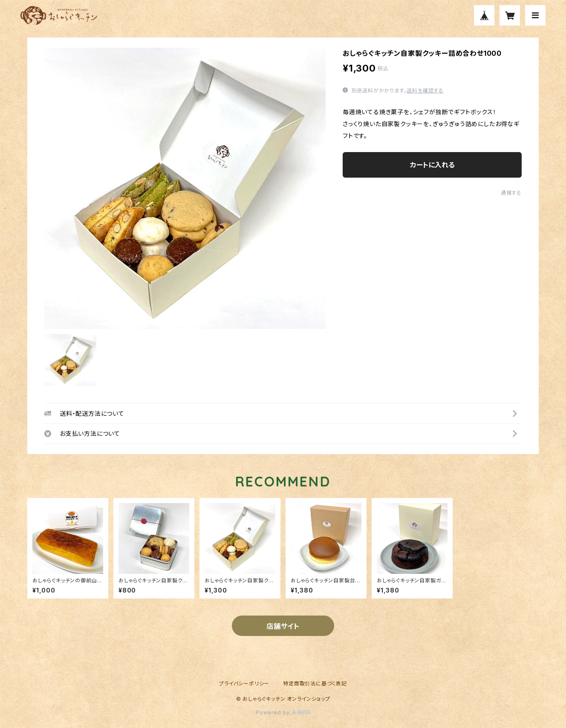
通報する (511, 193)
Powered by (283, 712)
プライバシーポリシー (244, 683)
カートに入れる (432, 165)
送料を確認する (425, 91)
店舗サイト (283, 626)
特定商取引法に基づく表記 (315, 683)
